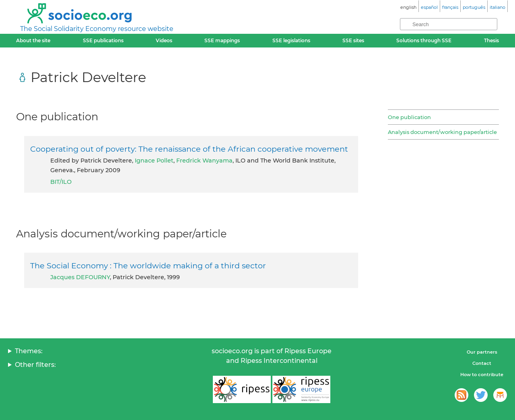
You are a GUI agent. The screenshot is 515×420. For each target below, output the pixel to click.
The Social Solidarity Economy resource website (97, 29)
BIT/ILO (61, 182)
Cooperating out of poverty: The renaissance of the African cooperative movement (189, 149)
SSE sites (353, 40)
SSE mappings (222, 40)
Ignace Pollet (154, 161)
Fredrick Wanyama (204, 161)
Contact (482, 363)
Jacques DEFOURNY (80, 277)
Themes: (29, 351)
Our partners (482, 352)
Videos (164, 40)
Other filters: (35, 365)
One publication (409, 117)
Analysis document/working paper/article (442, 132)
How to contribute (482, 375)
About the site (33, 40)
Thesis (491, 40)
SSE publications (103, 40)
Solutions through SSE (424, 40)
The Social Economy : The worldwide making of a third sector (148, 266)
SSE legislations (291, 40)
